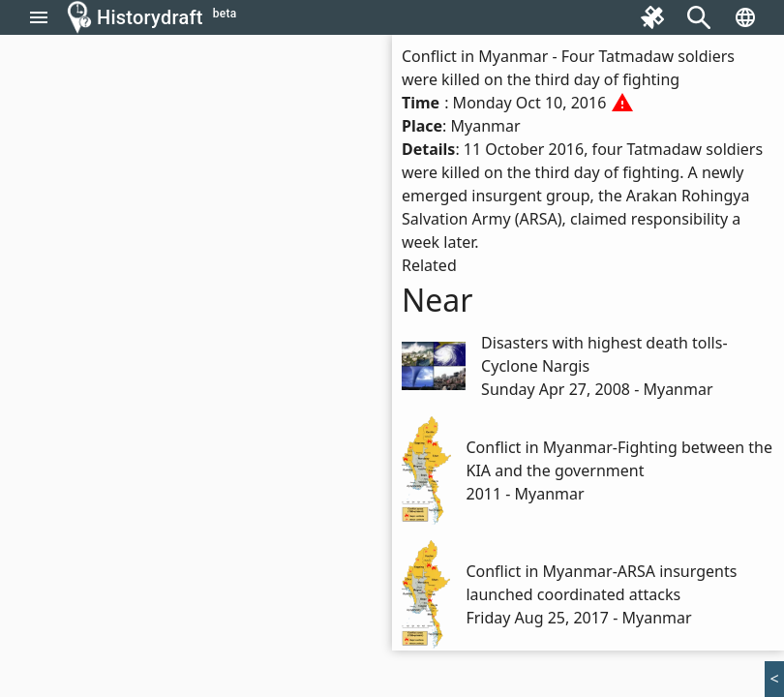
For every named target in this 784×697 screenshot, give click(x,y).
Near (437, 300)
